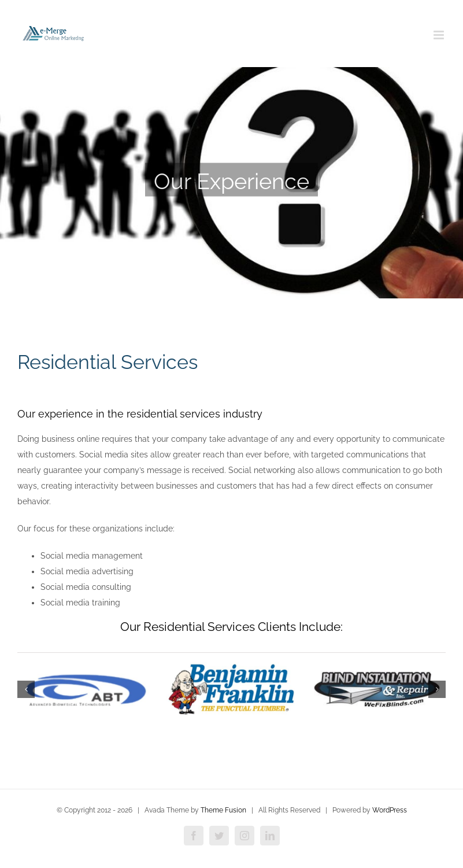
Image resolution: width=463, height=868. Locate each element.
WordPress (390, 810)
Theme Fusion (223, 810)
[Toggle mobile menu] (440, 35)
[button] (26, 689)
